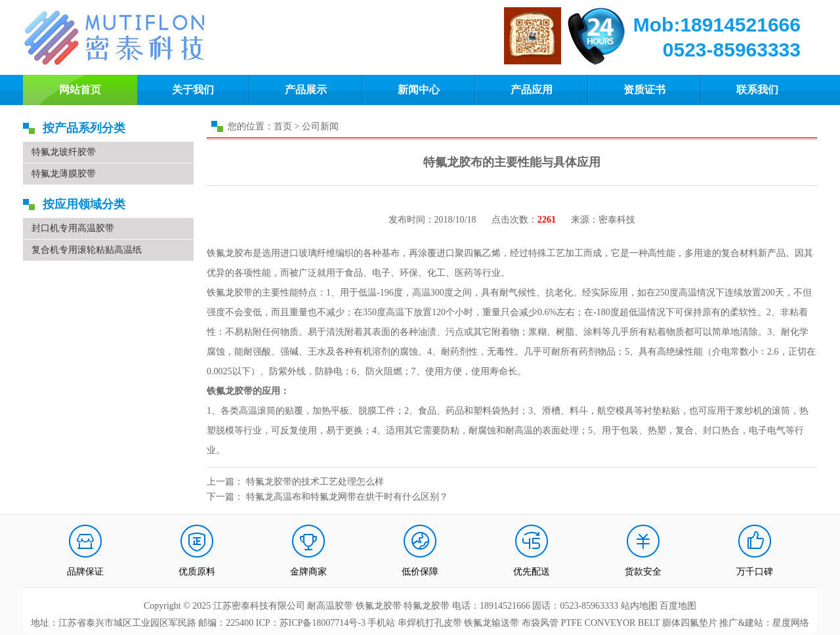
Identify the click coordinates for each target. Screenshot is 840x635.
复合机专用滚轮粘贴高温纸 (87, 250)
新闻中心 (419, 90)
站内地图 (640, 606)
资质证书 (644, 90)
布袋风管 (540, 623)
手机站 (381, 623)
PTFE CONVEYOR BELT (610, 623)
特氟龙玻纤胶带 (64, 152)
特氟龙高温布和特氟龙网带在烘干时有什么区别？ (347, 497)
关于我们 (193, 90)
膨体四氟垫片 (690, 623)
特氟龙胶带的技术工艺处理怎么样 (315, 482)
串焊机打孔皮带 (430, 623)
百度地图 (678, 606)
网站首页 (80, 90)
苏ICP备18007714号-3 (323, 623)
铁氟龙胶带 (379, 606)
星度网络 (791, 623)
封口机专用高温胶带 (73, 228)
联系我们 (757, 90)
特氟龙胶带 (427, 606)
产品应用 (532, 90)
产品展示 (306, 90)
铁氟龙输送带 (492, 623)
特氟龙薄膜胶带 (64, 174)
